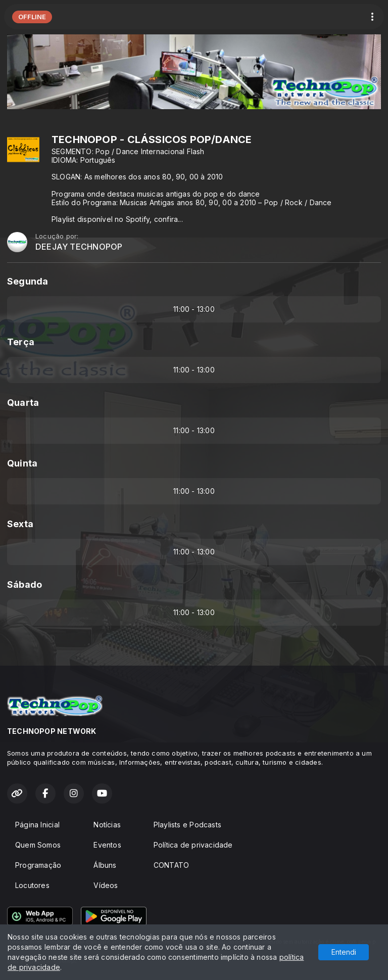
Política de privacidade (193, 845)
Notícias (107, 825)
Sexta (20, 524)
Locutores (32, 885)
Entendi (344, 952)
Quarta (23, 403)
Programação (38, 865)
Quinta (22, 463)
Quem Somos (38, 845)
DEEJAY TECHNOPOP (79, 247)
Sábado (25, 585)
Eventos (107, 845)
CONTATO (171, 865)
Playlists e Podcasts (187, 825)
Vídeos (106, 885)
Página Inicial (37, 825)
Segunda (28, 281)
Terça (21, 342)
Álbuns (105, 865)
